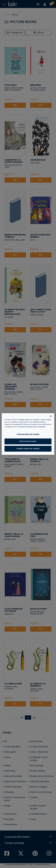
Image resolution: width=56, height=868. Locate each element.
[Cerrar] (51, 416)
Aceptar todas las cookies (28, 449)
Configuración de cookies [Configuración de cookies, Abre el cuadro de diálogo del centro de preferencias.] (28, 434)
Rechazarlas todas (28, 441)
